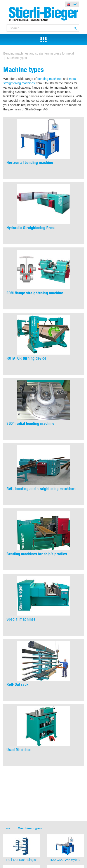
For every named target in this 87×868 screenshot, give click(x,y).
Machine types (17, 58)
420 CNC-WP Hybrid (65, 860)
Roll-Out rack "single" (22, 860)
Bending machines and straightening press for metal (39, 53)
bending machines (50, 79)
